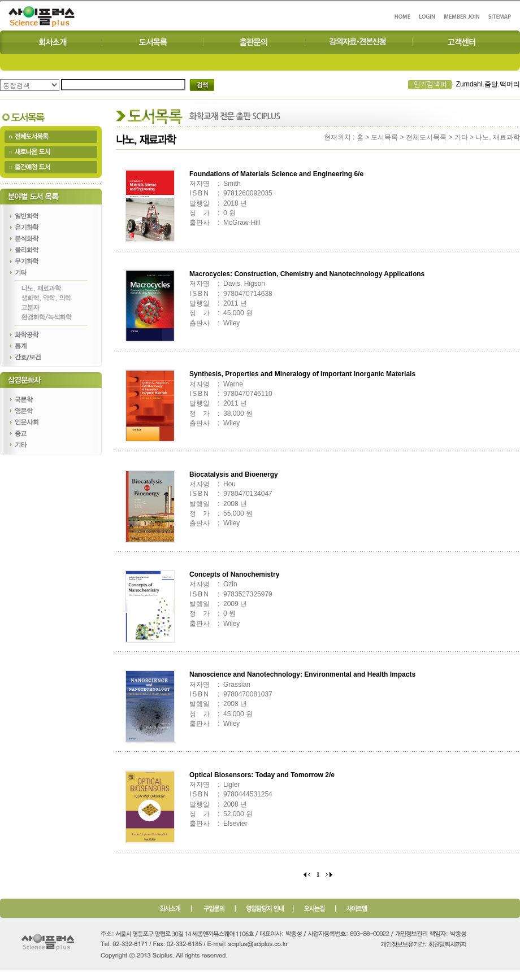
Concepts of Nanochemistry (234, 574)
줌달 (491, 84)
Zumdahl (469, 84)
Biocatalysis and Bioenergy (234, 474)
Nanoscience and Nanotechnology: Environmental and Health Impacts (302, 674)
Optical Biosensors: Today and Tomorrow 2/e (262, 775)
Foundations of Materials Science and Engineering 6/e (276, 174)
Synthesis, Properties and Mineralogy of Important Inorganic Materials (302, 374)
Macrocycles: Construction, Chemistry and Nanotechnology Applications (307, 274)
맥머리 (510, 84)
